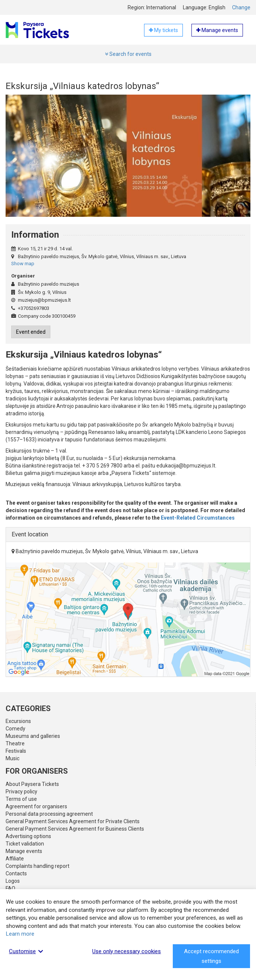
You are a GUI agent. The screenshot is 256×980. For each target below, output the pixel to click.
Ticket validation (25, 844)
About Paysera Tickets (32, 784)
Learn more (20, 934)
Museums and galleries (33, 736)
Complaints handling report (38, 866)
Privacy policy (21, 792)
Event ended (31, 332)
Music (13, 758)
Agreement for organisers (36, 806)
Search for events (128, 54)
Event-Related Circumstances (198, 518)
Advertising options (28, 836)
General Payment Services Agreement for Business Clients (75, 829)
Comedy (15, 729)
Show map (23, 264)
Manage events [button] (217, 30)
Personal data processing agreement (49, 814)
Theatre (15, 743)
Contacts (16, 873)
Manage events (24, 851)
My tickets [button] (163, 30)
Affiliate (15, 859)
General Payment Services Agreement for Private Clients (73, 821)
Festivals (16, 751)
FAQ (10, 888)
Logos (13, 881)
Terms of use (21, 799)
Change (241, 7)
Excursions (18, 721)
